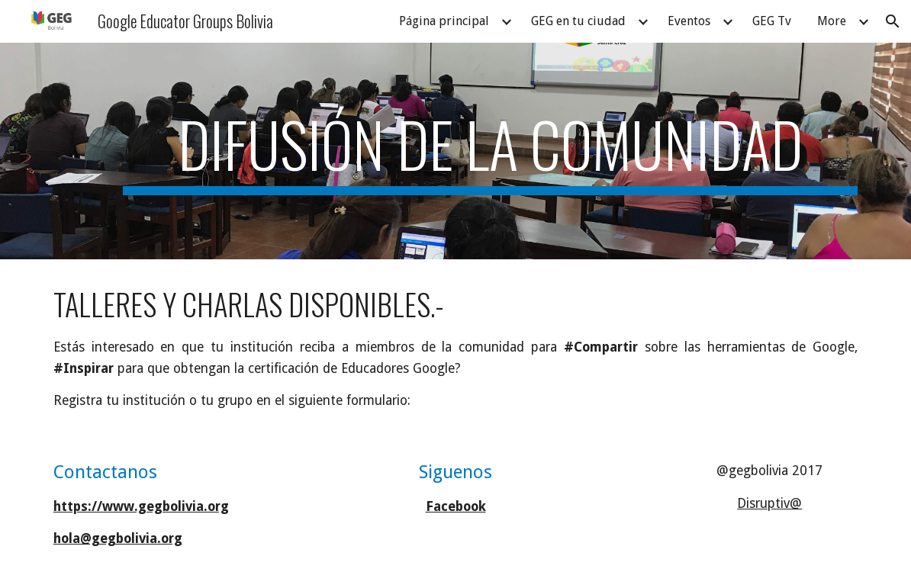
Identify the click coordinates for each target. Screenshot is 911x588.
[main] (490, 151)
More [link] (832, 21)
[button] (893, 21)
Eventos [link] (689, 21)
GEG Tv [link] (772, 21)
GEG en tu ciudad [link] (578, 21)
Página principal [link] (444, 21)
